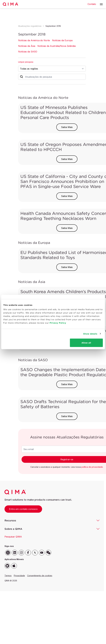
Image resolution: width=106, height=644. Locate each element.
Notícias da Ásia (27, 46)
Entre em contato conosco (23, 509)
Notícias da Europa (62, 40)
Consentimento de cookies (40, 576)
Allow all (86, 343)
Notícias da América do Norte (34, 40)
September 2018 (53, 26)
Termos (8, 576)
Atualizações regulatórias (30, 26)
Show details (90, 334)
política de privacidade (92, 467)
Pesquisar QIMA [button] (13, 537)
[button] (101, 4)
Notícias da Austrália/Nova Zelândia (57, 46)
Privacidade (19, 576)
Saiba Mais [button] (67, 127)
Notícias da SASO (28, 52)
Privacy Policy (58, 323)
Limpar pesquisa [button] (26, 62)
